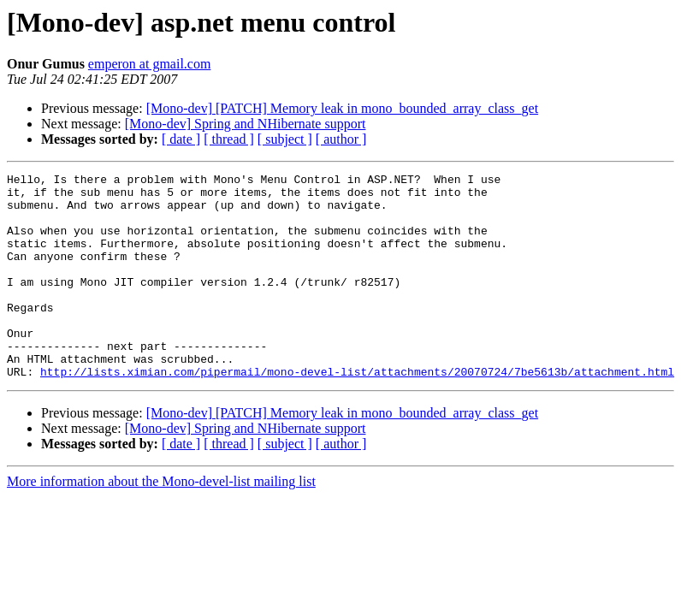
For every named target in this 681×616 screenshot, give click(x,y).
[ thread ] (229, 139)
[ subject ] (285, 139)
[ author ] (341, 139)
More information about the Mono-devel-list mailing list (161, 522)
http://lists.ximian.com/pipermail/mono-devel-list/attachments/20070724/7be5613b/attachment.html (357, 412)
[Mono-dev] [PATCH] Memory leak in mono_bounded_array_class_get (342, 108)
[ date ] (181, 139)
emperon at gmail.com (150, 64)
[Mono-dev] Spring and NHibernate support (246, 124)
